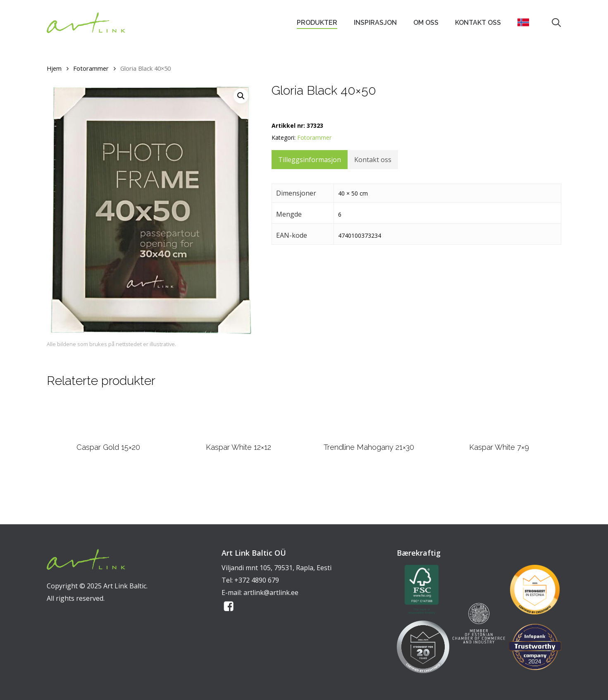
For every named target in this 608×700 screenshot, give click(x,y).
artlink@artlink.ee (271, 592)
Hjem (54, 68)
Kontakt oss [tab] (373, 160)
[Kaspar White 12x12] (239, 438)
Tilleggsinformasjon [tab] (310, 160)
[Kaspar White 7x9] (499, 439)
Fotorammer (91, 68)
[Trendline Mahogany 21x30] (369, 439)
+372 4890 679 (257, 580)
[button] (241, 96)
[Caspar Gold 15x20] (108, 438)
